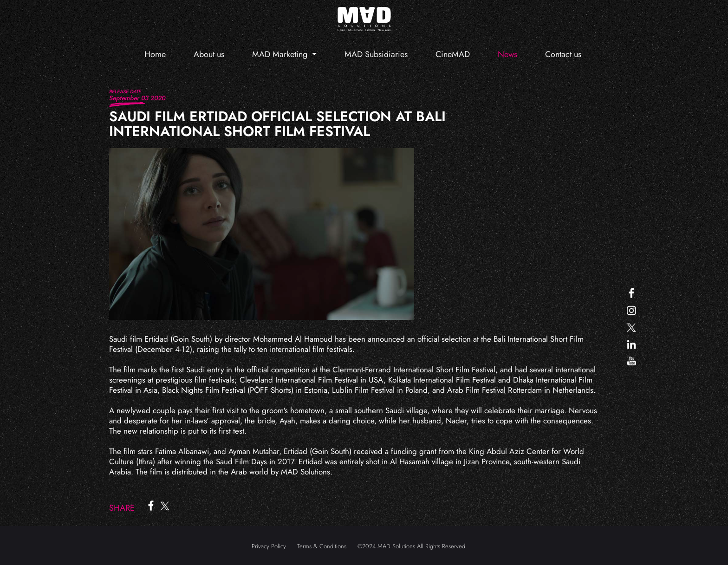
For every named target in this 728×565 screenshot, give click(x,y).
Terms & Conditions (322, 546)
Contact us (563, 54)
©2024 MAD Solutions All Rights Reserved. (412, 546)
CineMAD (453, 54)
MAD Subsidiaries (376, 54)
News (507, 54)
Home (155, 54)
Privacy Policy (269, 546)
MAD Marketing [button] (281, 54)
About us (209, 54)
